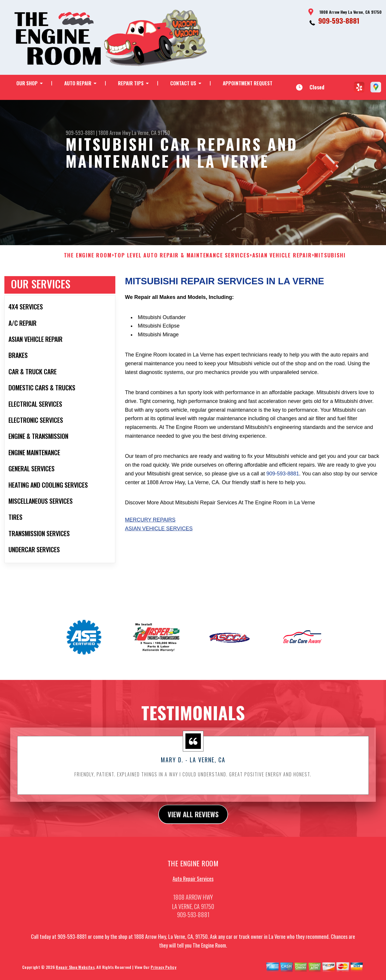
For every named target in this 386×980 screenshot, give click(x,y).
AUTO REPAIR (78, 83)
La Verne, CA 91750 (151, 133)
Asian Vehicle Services (159, 534)
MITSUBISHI (330, 261)
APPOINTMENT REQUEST (248, 83)
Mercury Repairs (150, 526)
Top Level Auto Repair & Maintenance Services (182, 261)
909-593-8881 (339, 20)
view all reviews (193, 820)
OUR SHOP (27, 83)
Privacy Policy (163, 973)
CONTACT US (183, 83)
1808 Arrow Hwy (114, 133)
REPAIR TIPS (131, 83)
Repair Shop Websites (75, 973)
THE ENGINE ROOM (88, 261)
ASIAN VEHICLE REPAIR (282, 261)
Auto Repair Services (193, 884)
